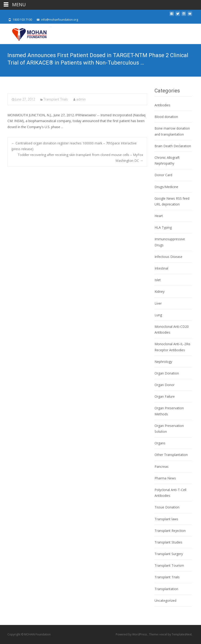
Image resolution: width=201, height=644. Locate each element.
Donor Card (163, 175)
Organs (160, 443)
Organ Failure (165, 396)
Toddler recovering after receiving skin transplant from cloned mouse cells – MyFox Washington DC (80, 158)
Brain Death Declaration (173, 146)
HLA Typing (163, 227)
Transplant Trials (56, 99)
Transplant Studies (168, 542)
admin (81, 99)
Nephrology (163, 362)
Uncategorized (165, 600)
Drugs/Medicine (166, 187)
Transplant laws (166, 519)
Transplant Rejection (170, 531)
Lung (158, 315)
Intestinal (161, 268)
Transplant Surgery (169, 554)
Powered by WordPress (132, 634)
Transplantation (166, 589)
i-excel (163, 634)
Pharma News (165, 478)
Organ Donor (165, 385)
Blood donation (166, 117)
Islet (158, 280)
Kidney (160, 291)
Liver (158, 303)
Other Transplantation (171, 455)
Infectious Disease (168, 257)
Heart (159, 216)
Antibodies (162, 105)
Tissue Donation (167, 507)
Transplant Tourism (169, 565)
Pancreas (161, 467)
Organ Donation (167, 373)
